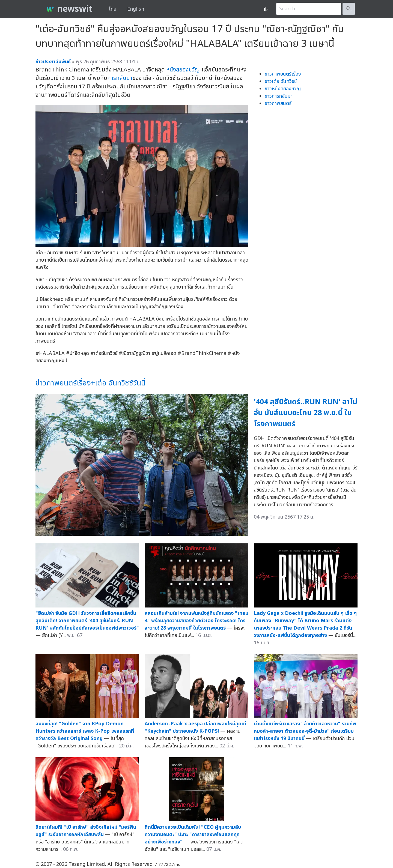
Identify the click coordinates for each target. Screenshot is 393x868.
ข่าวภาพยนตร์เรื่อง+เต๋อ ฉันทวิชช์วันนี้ (90, 383)
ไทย (113, 9)
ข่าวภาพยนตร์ (278, 104)
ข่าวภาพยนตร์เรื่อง (283, 74)
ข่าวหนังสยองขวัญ (283, 89)
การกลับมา (120, 78)
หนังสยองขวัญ (183, 70)
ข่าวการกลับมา (279, 96)
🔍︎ (349, 9)
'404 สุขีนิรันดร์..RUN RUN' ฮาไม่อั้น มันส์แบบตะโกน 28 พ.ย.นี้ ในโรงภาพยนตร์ (306, 413)
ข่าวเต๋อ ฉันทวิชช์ (281, 81)
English (136, 9)
